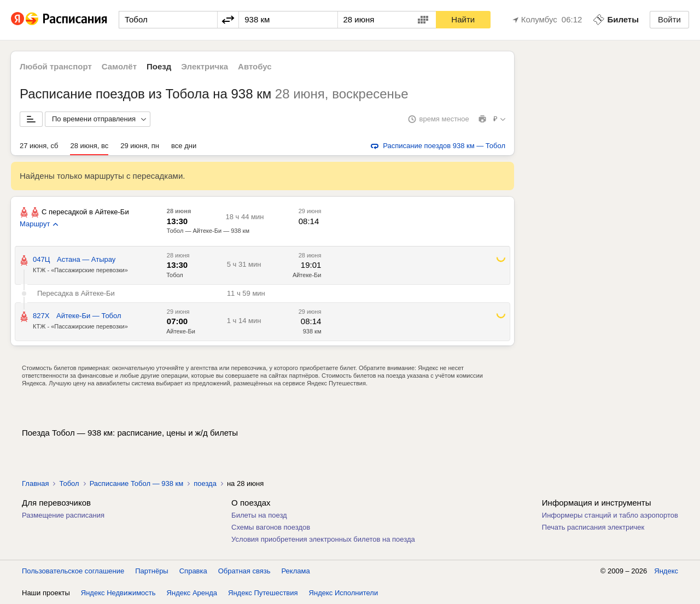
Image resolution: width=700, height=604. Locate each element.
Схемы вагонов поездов (271, 527)
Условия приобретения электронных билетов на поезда (323, 539)
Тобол (175, 275)
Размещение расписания (63, 515)
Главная (35, 483)
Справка (193, 571)
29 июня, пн (140, 146)
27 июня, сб (39, 146)
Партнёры (151, 571)
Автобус (255, 66)
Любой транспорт (56, 66)
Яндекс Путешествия (263, 593)
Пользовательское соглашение (73, 571)
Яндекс (666, 571)
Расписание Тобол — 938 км (137, 483)
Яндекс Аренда (192, 593)
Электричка (205, 66)
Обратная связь (244, 571)
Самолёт (119, 66)
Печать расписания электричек (593, 527)
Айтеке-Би (307, 275)
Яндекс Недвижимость (118, 593)
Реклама (296, 571)
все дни (184, 146)
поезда (205, 483)
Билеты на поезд (259, 515)
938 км (312, 331)
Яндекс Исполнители (344, 593)
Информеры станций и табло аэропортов (610, 515)
